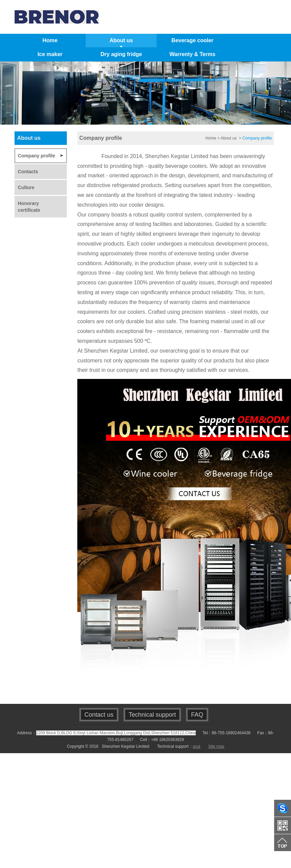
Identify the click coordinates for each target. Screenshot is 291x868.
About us (229, 138)
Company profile (36, 156)
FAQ (197, 715)
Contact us (99, 715)
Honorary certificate (29, 207)
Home (211, 138)
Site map (216, 746)
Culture (26, 187)
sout (197, 746)
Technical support (152, 715)
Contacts (28, 172)
